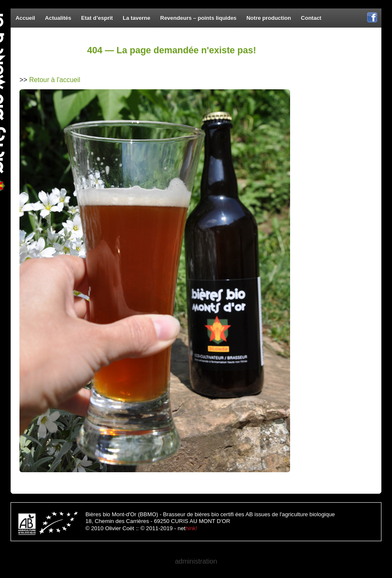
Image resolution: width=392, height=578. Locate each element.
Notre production (269, 18)
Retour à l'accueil (55, 80)
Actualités (58, 18)
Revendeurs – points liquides (199, 18)
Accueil (25, 18)
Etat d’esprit (97, 18)
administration (196, 561)
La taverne (136, 18)
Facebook (372, 22)
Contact (311, 18)
